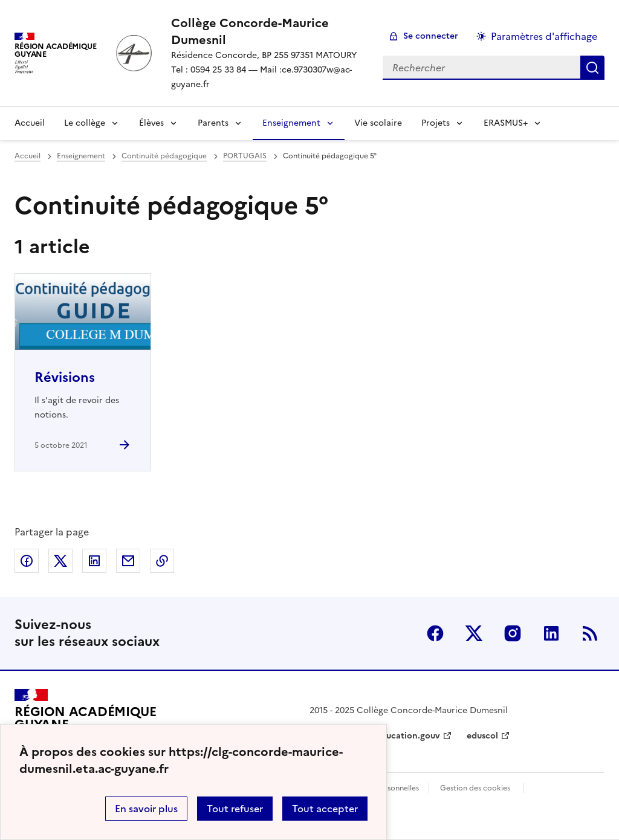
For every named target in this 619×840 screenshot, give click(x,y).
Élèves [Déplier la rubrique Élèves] (151, 123)
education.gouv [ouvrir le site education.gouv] (408, 736)
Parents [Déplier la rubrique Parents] (213, 123)
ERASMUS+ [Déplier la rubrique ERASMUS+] (506, 123)
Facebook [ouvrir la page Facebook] (435, 633)
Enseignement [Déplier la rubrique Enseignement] (291, 123)
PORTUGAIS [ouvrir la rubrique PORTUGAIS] (245, 156)
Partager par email (128, 561)
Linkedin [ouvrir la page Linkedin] (551, 633)
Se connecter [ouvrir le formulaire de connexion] (431, 36)
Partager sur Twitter (60, 561)
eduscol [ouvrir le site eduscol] (482, 736)
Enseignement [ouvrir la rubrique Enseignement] (81, 156)
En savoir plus (146, 809)
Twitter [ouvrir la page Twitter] (474, 633)
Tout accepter (325, 809)
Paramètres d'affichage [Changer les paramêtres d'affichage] (544, 36)
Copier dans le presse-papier (162, 561)
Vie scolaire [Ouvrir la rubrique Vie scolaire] (378, 123)
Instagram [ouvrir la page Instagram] (513, 633)
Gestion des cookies (475, 788)
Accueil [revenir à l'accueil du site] (30, 123)
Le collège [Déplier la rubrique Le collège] (85, 123)
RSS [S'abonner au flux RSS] (590, 633)
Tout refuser (235, 809)
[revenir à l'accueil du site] (267, 31)
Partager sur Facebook (27, 561)
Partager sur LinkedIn (94, 561)
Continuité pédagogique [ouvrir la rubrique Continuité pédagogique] (164, 156)
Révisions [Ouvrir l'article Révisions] (65, 377)
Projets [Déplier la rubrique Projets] (436, 123)
